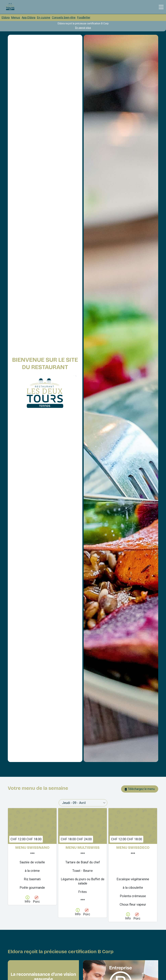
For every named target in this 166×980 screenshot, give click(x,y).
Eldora (6, 17)
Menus (16, 17)
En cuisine (44, 17)
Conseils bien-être (64, 17)
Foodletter (84, 17)
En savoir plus (83, 28)
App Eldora (29, 17)
